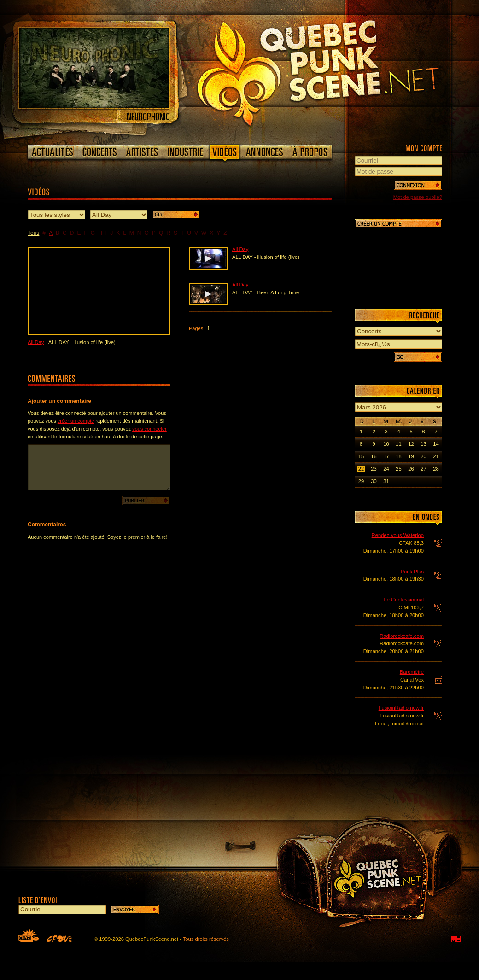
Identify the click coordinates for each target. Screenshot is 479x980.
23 (374, 469)
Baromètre (412, 672)
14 (436, 444)
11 (398, 444)
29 (361, 481)
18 (398, 456)
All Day (36, 342)
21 (436, 456)
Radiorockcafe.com (402, 636)
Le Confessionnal (404, 600)
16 (374, 456)
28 (436, 469)
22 (361, 469)
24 (386, 469)
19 (411, 456)
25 (398, 469)
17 (386, 456)
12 (411, 444)
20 (423, 456)
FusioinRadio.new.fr (401, 708)
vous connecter (149, 429)
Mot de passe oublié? (418, 197)
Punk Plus (412, 572)
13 (423, 444)
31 (386, 481)
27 (423, 469)
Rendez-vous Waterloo (398, 535)
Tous (33, 233)
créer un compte (76, 421)
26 (411, 469)
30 (374, 481)
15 (361, 456)
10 (386, 444)
